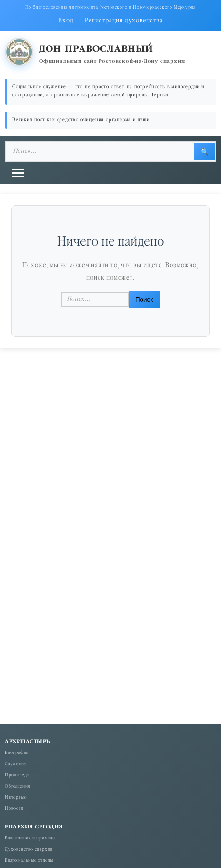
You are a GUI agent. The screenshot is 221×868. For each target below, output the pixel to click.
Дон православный (96, 49)
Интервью (16, 798)
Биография (17, 753)
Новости (14, 809)
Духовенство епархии (29, 850)
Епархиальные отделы (29, 861)
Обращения (17, 787)
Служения (15, 765)
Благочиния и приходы (30, 839)
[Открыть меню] (18, 173)
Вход (66, 21)
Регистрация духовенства (124, 21)
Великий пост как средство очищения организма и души (81, 120)
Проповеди (17, 776)
